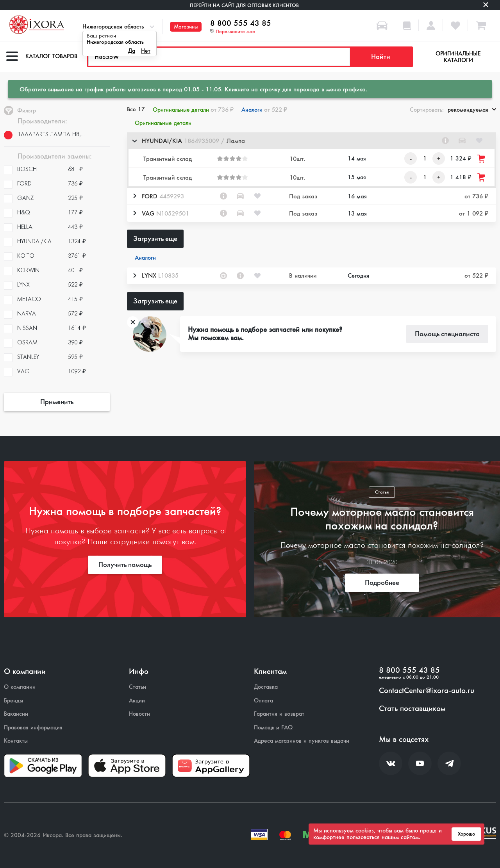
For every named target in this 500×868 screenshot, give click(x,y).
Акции (137, 701)
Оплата (263, 701)
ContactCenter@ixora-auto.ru (427, 691)
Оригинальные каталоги (458, 57)
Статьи (137, 687)
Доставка (266, 687)
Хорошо (466, 834)
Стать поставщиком (412, 709)
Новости (139, 714)
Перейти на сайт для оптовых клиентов (244, 5)
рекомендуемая (472, 110)
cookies (365, 831)
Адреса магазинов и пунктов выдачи (302, 741)
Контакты (16, 741)
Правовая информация (33, 728)
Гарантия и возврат (279, 714)
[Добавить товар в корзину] (482, 159)
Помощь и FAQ (273, 728)
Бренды (13, 701)
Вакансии (16, 714)
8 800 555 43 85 (241, 23)
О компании (20, 687)
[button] (312, 141)
